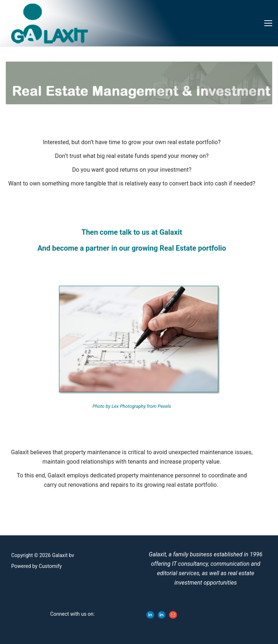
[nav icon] (268, 23)
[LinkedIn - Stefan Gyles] (162, 615)
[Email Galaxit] (173, 615)
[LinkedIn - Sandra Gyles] (150, 615)
